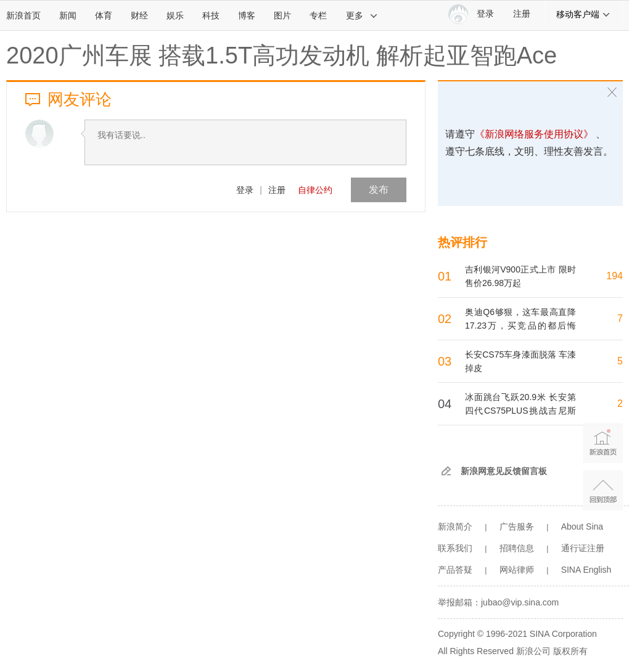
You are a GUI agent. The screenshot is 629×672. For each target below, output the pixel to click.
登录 (245, 190)
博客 (247, 15)
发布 (379, 190)
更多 (362, 15)
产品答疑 (455, 570)
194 (615, 276)
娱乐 (175, 15)
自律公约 (315, 190)
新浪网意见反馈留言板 (504, 471)
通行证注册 (583, 548)
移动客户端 (583, 14)
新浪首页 (23, 15)
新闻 (68, 15)
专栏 (318, 15)
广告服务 (517, 527)
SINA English (586, 570)
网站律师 (517, 570)
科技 (211, 15)
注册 (522, 14)
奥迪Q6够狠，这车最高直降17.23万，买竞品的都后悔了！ (520, 326)
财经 (139, 15)
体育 (104, 15)
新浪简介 (455, 527)
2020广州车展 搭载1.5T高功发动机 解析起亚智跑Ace (282, 55)
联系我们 (455, 548)
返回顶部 (603, 490)
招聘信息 (517, 548)
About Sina (582, 527)
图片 (282, 15)
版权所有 (570, 651)
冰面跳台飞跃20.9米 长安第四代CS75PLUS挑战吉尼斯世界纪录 (520, 411)
